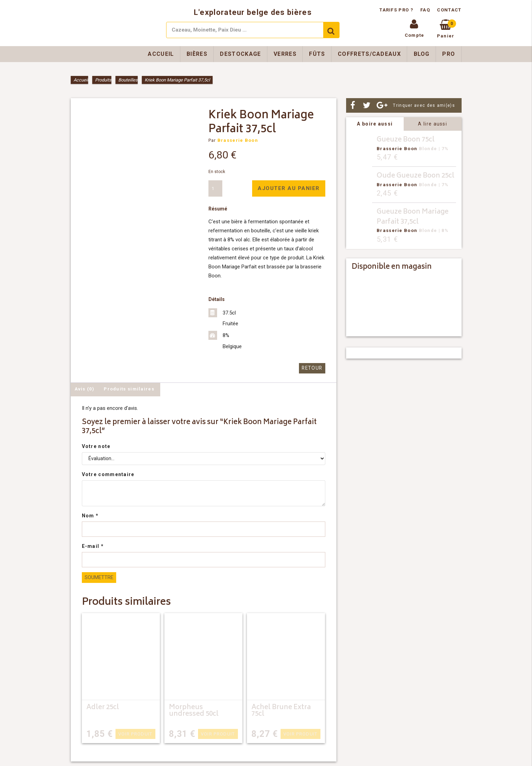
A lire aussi (432, 124)
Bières (197, 54)
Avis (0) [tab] (84, 389)
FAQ (425, 10)
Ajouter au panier (289, 188)
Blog (422, 54)
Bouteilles (128, 80)
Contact (449, 10)
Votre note (96, 446)
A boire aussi (375, 124)
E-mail (93, 546)
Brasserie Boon (238, 140)
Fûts (317, 54)
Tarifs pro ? (397, 10)
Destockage (240, 54)
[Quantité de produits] (215, 188)
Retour (313, 368)
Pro (449, 54)
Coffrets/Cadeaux (369, 54)
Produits (103, 80)
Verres (285, 54)
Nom (90, 515)
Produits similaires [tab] (129, 389)
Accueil (161, 54)
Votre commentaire (108, 474)
